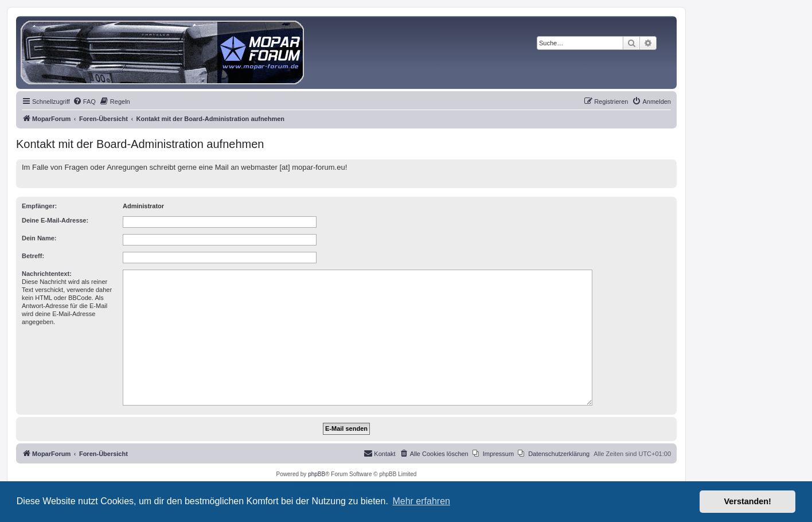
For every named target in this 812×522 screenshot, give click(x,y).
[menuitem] (84, 102)
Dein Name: (39, 238)
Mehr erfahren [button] (421, 501)
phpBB (317, 474)
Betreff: (33, 256)
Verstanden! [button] (748, 501)
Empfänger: (39, 206)
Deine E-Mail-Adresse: (55, 220)
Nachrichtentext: (47, 274)
